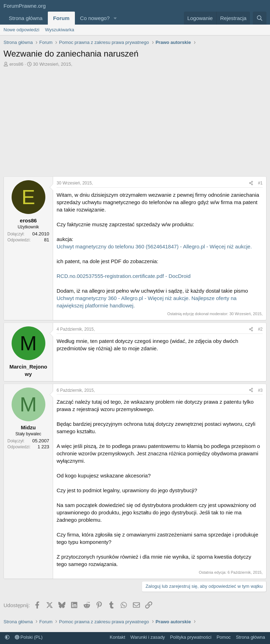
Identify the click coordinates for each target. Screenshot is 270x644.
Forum (61, 18)
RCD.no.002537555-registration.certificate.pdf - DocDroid (124, 276)
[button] (115, 18)
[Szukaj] (260, 18)
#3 (260, 390)
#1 (260, 183)
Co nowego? (95, 18)
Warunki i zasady (148, 637)
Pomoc (224, 637)
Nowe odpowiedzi (21, 30)
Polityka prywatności (191, 637)
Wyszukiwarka (60, 30)
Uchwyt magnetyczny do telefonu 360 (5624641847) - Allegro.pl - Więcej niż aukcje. (154, 246)
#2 (260, 329)
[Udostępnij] (251, 183)
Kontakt (117, 637)
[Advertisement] (135, 124)
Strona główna (26, 18)
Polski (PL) (29, 637)
